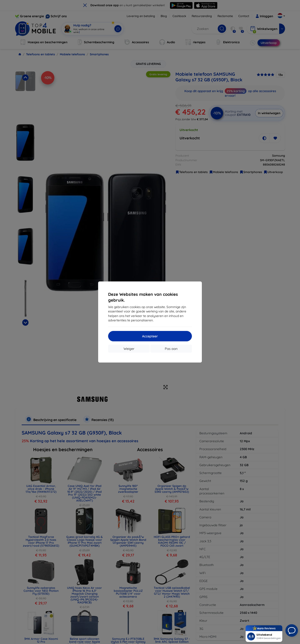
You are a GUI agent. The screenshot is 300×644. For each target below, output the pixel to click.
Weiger (129, 349)
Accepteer (150, 336)
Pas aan (171, 349)
